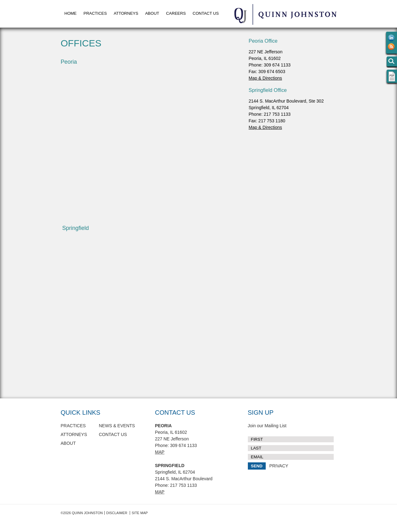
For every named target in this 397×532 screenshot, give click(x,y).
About (152, 13)
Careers (176, 13)
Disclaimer (117, 513)
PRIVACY (279, 466)
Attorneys (126, 13)
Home (71, 13)
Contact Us (206, 13)
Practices (95, 13)
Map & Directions (266, 78)
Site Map (140, 513)
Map (160, 452)
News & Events (117, 426)
